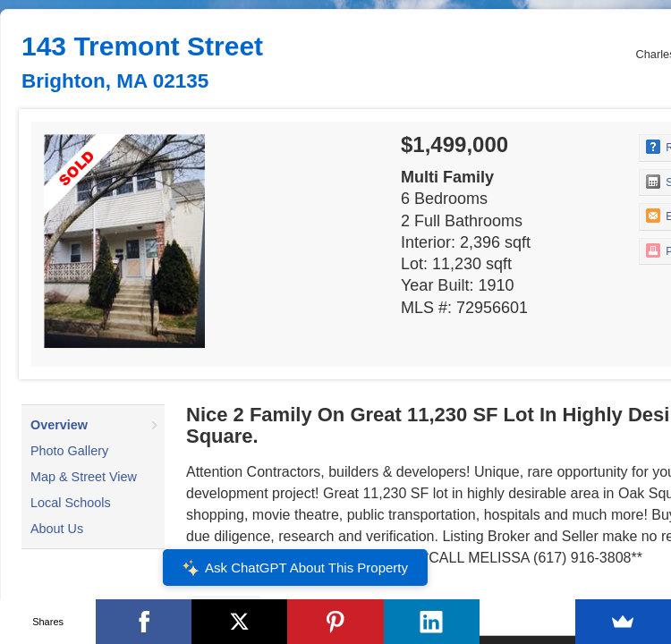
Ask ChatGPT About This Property (295, 568)
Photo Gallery (69, 451)
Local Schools (71, 503)
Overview (59, 425)
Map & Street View (84, 477)
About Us (57, 529)
